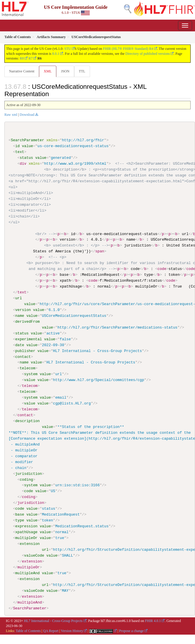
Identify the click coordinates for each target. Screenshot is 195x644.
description (27, 421)
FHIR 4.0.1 (153, 621)
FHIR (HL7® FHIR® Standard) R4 (128, 49)
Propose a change (131, 631)
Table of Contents (28, 631)
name (20, 315)
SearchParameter (28, 140)
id (17, 146)
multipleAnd (27, 573)
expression (26, 526)
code (28, 491)
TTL (82, 71)
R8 (22, 58)
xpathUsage (26, 532)
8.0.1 (56, 54)
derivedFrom (27, 321)
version (23, 310)
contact (23, 356)
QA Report (51, 631)
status (26, 158)
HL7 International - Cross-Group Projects (53, 621)
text (20, 152)
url (19, 298)
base (20, 514)
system (31, 374)
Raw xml (11, 115)
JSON (65, 71)
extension (30, 543)
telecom (27, 368)
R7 (30, 58)
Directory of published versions (148, 54)
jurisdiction (29, 473)
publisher (25, 351)
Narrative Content (22, 71)
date (20, 345)
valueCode (34, 555)
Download (27, 115)
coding (26, 479)
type (20, 520)
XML (48, 71)
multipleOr (26, 538)
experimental (29, 339)
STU (68, 49)
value (28, 146)
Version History (72, 631)
